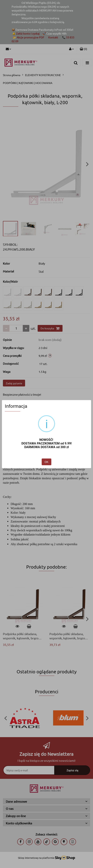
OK (46, 462)
